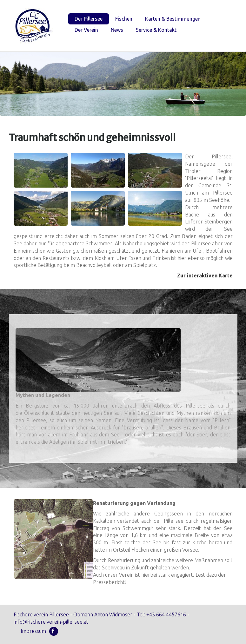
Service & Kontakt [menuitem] (156, 30)
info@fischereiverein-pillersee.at (51, 622)
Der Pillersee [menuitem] (89, 19)
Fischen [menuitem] (124, 19)
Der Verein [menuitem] (86, 30)
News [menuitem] (117, 30)
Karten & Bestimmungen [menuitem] (173, 19)
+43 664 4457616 (166, 614)
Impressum (33, 631)
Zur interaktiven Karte (205, 276)
